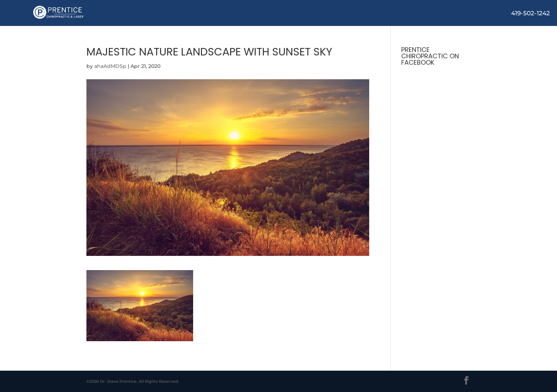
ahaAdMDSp (110, 66)
